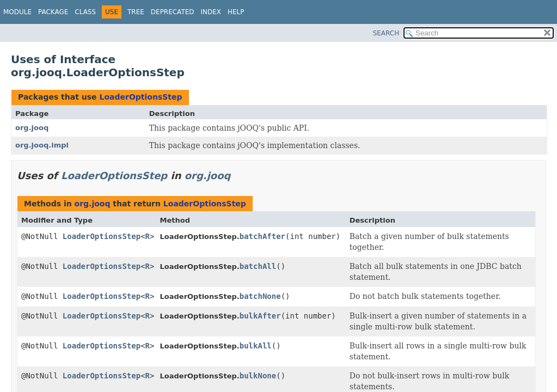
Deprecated (173, 12)
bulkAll (256, 346)
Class (85, 12)
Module (17, 12)
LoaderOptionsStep (140, 97)
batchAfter (262, 236)
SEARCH (386, 33)
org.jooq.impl (42, 145)
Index (211, 12)
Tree (136, 12)
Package (53, 12)
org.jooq (32, 128)
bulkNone (258, 376)
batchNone (260, 296)
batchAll (258, 266)
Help (236, 12)
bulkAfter (260, 316)
